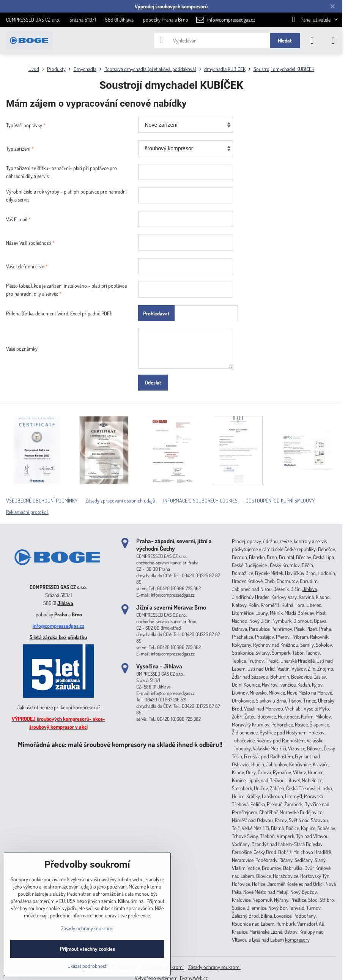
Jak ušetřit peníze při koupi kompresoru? (59, 707)
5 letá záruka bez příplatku (58, 637)
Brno (77, 614)
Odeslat (153, 382)
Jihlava (65, 603)
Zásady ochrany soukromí (214, 967)
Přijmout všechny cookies (87, 949)
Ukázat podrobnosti (87, 966)
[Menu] (333, 41)
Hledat (285, 40)
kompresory (297, 940)
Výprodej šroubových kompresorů (171, 6)
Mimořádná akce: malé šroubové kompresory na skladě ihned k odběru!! (120, 744)
